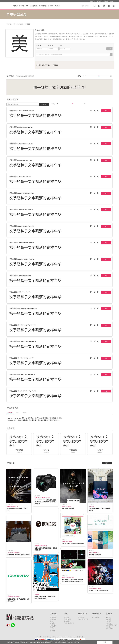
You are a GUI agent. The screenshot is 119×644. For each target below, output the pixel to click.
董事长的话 (53, 617)
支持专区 (51, 6)
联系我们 (108, 617)
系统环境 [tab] (10, 413)
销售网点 (108, 627)
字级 (79, 76)
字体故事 (22, 6)
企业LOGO (53, 629)
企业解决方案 (34, 6)
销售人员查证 (110, 629)
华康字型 (9, 24)
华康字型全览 (20, 24)
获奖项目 (53, 627)
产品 (27, 6)
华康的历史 (53, 619)
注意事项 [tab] (24, 413)
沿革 (52, 621)
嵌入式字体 (67, 621)
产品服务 (53, 623)
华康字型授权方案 (69, 623)
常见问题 (108, 621)
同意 (105, 642)
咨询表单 (108, 619)
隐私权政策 (80, 637)
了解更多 (76, 642)
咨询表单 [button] (57, 6)
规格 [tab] (17, 413)
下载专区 (108, 623)
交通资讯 (53, 631)
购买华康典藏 (43, 6)
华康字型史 (53, 625)
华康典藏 (55, 65)
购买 (106, 111)
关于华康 (15, 6)
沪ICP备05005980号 (42, 637)
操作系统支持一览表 (112, 625)
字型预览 (44, 104)
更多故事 (107, 463)
